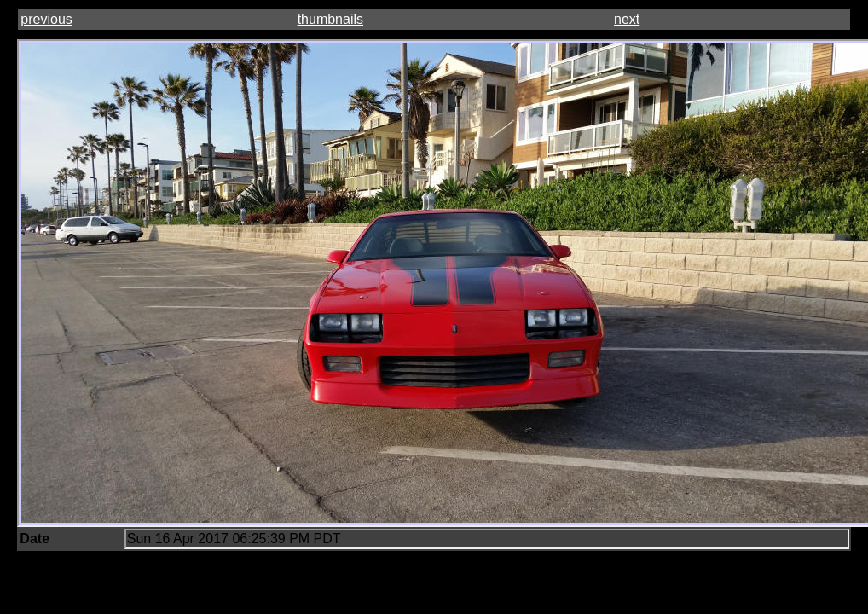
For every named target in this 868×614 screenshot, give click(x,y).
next (627, 19)
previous (46, 19)
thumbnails (330, 19)
